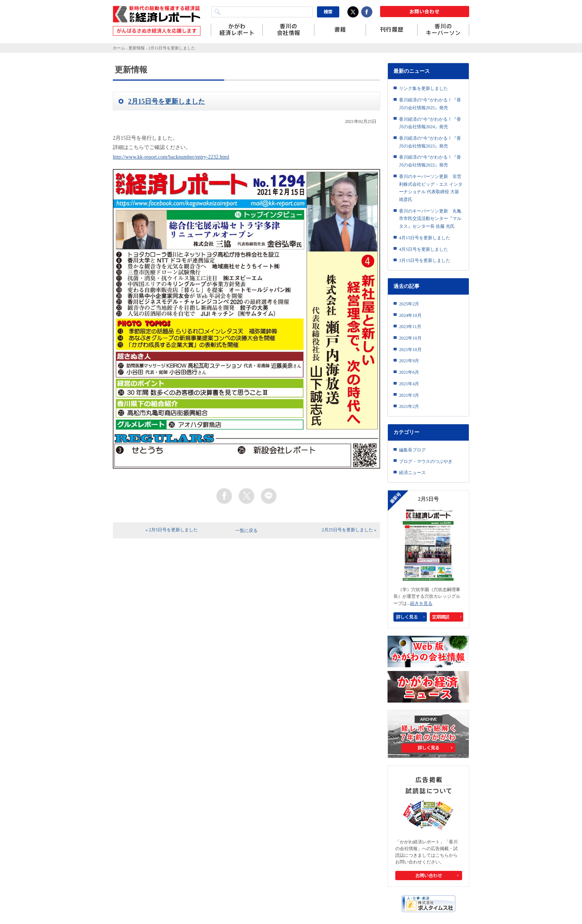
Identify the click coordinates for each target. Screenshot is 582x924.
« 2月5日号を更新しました (172, 530)
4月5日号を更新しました (424, 249)
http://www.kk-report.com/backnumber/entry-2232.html (171, 157)
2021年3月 (409, 395)
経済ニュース (412, 473)
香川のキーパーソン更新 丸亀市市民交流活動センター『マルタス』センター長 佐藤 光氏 (430, 219)
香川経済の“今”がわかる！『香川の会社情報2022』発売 (430, 161)
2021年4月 (409, 384)
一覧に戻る (246, 531)
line (269, 496)
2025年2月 (409, 304)
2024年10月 (410, 315)
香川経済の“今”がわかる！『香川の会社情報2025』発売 (430, 104)
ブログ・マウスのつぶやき (426, 461)
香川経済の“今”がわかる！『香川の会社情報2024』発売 (430, 123)
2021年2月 (409, 406)
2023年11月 (410, 327)
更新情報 (137, 48)
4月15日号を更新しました (425, 238)
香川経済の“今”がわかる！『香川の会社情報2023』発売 (430, 142)
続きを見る (421, 603)
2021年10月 (410, 350)
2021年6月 (409, 372)
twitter (246, 496)
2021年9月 (409, 361)
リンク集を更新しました (424, 88)
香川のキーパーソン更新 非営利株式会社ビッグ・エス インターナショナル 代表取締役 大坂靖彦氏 (431, 188)
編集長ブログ (412, 450)
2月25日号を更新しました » (349, 530)
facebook (224, 496)
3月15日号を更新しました (425, 260)
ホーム (119, 48)
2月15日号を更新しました (171, 48)
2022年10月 (410, 338)
